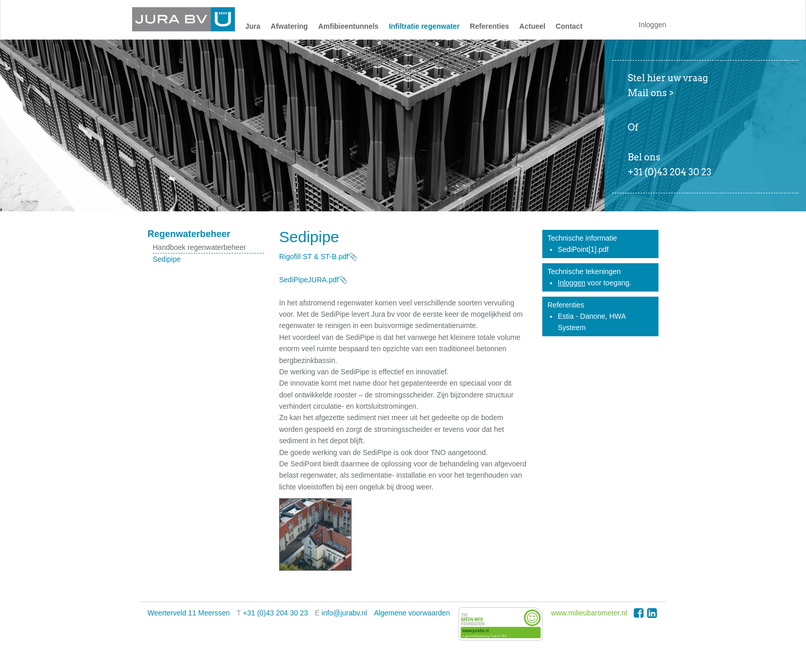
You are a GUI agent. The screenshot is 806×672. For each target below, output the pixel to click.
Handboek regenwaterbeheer (199, 247)
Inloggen (652, 25)
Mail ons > (651, 93)
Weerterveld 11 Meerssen (189, 613)
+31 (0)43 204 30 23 (276, 613)
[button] (253, 29)
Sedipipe (167, 259)
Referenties (489, 26)
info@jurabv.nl (345, 613)
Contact (569, 26)
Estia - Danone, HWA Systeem (592, 322)
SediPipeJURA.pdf (309, 280)
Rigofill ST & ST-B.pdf (314, 257)
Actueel (532, 26)
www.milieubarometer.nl (589, 613)
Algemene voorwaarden (412, 613)
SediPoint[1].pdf (583, 249)
